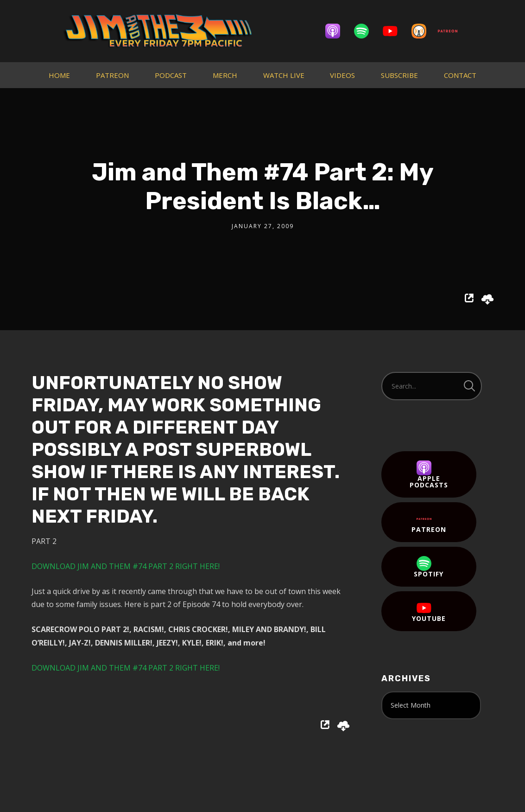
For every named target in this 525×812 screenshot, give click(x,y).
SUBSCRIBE (399, 75)
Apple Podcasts (429, 475)
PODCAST (171, 75)
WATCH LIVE (284, 75)
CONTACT (460, 75)
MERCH (225, 75)
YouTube (429, 612)
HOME (59, 75)
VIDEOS (342, 75)
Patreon (429, 523)
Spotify (429, 567)
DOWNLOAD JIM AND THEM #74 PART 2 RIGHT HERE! (126, 566)
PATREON (112, 75)
